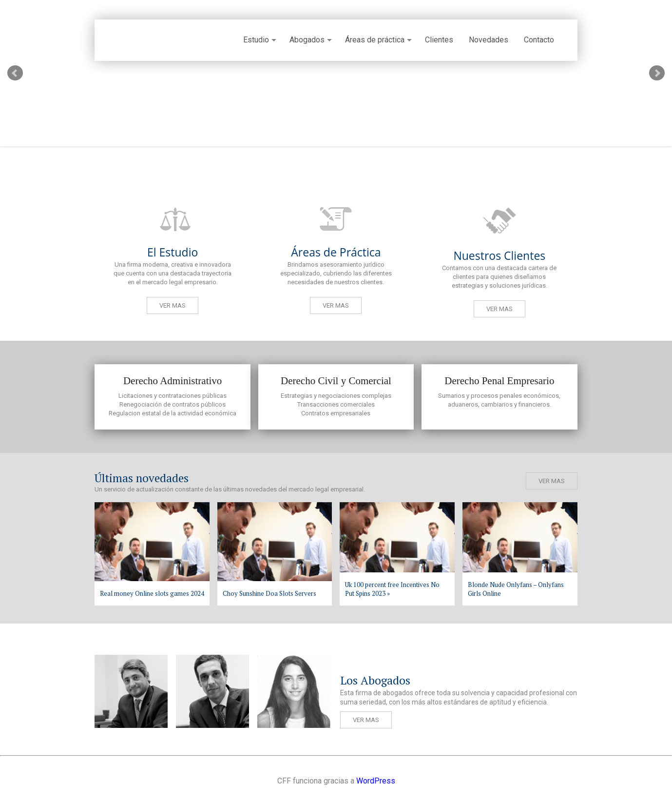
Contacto (539, 40)
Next (657, 73)
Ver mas (173, 305)
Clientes (439, 40)
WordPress (376, 781)
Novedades (489, 40)
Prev (15, 73)
